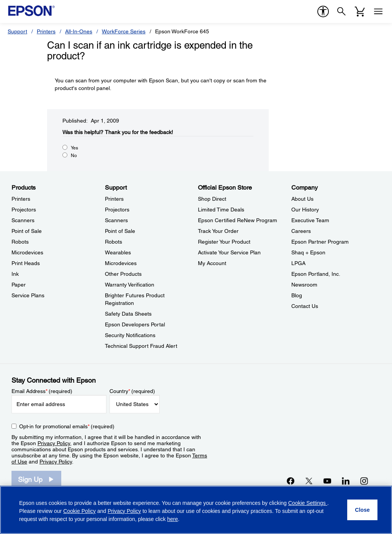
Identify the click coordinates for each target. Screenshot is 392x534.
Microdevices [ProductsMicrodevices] (27, 252)
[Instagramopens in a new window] (364, 481)
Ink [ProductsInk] (15, 274)
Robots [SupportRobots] (114, 242)
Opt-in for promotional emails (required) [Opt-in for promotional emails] (67, 426)
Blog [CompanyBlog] (297, 295)
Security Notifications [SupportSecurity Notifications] (130, 335)
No (74, 156)
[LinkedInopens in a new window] (346, 481)
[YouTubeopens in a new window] (327, 481)
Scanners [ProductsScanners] (23, 220)
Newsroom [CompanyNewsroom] (304, 285)
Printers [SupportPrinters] (114, 199)
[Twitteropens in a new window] (309, 481)
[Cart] (360, 11)
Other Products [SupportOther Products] (123, 274)
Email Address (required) (42, 391)
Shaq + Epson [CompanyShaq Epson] (308, 252)
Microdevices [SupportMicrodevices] (121, 263)
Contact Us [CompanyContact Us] (305, 306)
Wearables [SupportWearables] (118, 252)
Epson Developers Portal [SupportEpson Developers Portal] (135, 324)
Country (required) (132, 391)
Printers (46, 31)
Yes (74, 148)
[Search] (341, 11)
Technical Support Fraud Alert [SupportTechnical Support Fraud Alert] (141, 346)
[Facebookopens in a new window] (291, 481)
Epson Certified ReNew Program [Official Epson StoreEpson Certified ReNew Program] (238, 220)
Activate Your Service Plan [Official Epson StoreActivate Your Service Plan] (229, 252)
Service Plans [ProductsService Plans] (28, 295)
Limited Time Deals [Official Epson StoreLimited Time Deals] (221, 210)
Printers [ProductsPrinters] (21, 199)
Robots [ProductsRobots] (20, 242)
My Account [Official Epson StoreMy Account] (212, 263)
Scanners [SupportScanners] (116, 220)
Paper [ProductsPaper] (19, 285)
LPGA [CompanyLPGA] (298, 263)
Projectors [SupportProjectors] (117, 210)
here (173, 519)
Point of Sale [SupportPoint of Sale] (120, 231)
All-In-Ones (79, 31)
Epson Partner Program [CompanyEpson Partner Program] (320, 242)
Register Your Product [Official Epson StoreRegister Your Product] (224, 242)
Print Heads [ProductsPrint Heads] (26, 263)
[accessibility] (323, 11)
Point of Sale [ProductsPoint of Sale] (27, 231)
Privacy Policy (54, 443)
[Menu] (378, 11)
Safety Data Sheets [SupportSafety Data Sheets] (128, 314)
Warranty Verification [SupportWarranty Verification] (130, 285)
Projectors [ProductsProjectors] (24, 210)
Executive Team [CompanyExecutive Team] (310, 220)
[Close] (362, 510)
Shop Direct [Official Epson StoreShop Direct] (212, 199)
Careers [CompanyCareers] (301, 231)
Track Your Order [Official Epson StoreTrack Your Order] (218, 231)
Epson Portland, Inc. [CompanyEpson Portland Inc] (316, 274)
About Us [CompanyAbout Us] (302, 199)
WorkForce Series (124, 31)
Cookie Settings (308, 503)
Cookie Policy (79, 511)
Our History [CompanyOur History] (305, 210)
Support (17, 31)
